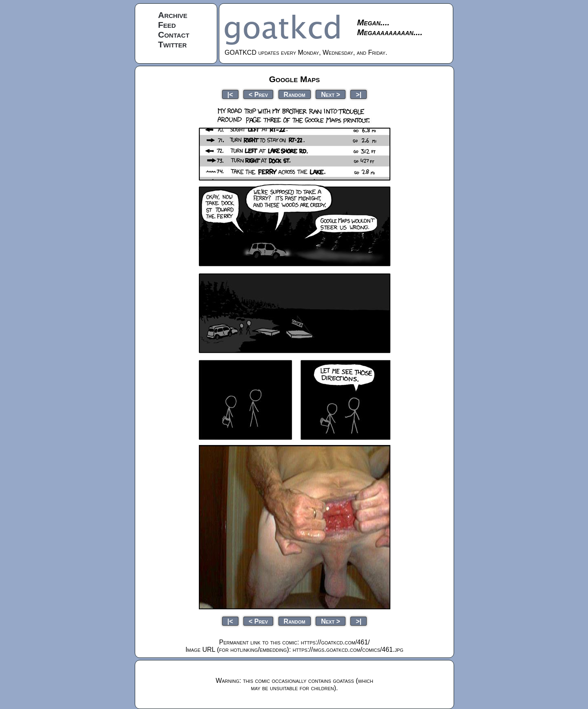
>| (359, 94)
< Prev (258, 94)
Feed (167, 25)
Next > (331, 94)
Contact (174, 35)
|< (230, 94)
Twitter (172, 44)
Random (295, 94)
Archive (173, 15)
